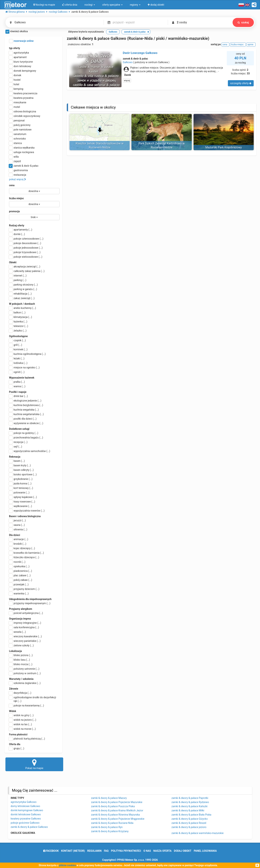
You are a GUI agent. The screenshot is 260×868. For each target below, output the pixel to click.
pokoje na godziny (24, 433)
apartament (18, 57)
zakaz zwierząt (22, 298)
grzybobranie (21, 479)
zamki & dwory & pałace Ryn (107, 827)
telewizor (19, 326)
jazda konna (20, 483)
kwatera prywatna (21, 98)
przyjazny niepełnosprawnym (30, 603)
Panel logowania (205, 851)
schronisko (17, 139)
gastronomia (18, 170)
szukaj (243, 22)
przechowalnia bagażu (26, 438)
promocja (14, 211)
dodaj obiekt (183, 851)
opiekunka (19, 566)
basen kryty (20, 465)
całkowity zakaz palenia (27, 271)
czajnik (17, 340)
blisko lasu (19, 660)
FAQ (106, 851)
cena (12, 185)
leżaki (17, 358)
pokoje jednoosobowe (26, 248)
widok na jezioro (23, 720)
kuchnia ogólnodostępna (27, 354)
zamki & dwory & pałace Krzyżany (110, 831)
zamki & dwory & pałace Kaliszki (190, 806)
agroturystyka (19, 53)
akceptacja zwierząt (25, 267)
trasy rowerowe (22, 502)
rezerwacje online (21, 41)
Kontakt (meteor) (73, 851)
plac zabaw (20, 575)
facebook (51, 851)
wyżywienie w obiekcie (26, 423)
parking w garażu (23, 289)
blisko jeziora (21, 655)
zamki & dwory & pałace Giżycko (190, 819)
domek (15, 75)
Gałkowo (128, 62)
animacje (19, 539)
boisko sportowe (23, 474)
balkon (17, 312)
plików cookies (67, 865)
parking (18, 280)
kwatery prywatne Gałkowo (26, 819)
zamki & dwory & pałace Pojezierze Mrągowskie (118, 819)
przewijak (19, 584)
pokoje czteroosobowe (26, 239)
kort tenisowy (21, 488)
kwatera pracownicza (23, 93)
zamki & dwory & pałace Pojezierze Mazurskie (117, 802)
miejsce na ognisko (24, 368)
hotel (14, 84)
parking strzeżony (23, 285)
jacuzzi (17, 520)
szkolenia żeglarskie (25, 683)
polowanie (19, 493)
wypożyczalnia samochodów (30, 451)
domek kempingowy (23, 71)
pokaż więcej (18, 179)
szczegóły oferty (241, 83)
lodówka (18, 363)
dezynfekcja (20, 693)
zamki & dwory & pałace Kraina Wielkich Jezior (117, 810)
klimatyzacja (20, 317)
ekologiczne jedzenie (25, 401)
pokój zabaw (21, 580)
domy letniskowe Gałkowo (25, 806)
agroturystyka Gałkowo (24, 802)
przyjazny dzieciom (24, 589)
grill (16, 345)
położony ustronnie (24, 669)
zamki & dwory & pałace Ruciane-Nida (112, 823)
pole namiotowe (20, 130)
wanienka (19, 594)
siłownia (18, 529)
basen (17, 461)
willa (14, 157)
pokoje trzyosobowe (25, 252)
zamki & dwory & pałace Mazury (109, 798)
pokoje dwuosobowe (25, 243)
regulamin (94, 851)
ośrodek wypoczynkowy (25, 116)
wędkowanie (20, 506)
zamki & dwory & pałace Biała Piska (191, 815)
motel (15, 107)
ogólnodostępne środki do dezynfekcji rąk (32, 699)
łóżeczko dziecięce (24, 557)
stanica (15, 143)
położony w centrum (25, 673)
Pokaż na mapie (34, 764)
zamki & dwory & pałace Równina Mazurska (115, 815)
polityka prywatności (126, 851)
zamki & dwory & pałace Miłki (188, 810)
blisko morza (21, 664)
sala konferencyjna (24, 627)
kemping (16, 89)
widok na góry (21, 715)
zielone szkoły (21, 645)
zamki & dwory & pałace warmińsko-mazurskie (198, 833)
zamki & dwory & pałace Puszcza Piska (113, 806)
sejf (16, 447)
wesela (17, 632)
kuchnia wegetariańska (26, 414)
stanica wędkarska (22, 148)
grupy (17, 748)
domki (17, 234)
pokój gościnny (20, 125)
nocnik (17, 562)
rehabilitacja (20, 294)
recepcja (18, 442)
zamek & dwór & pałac (24, 166)
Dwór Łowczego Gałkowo (140, 53)
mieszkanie (18, 102)
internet (18, 276)
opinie (251, 45)
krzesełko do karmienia (26, 553)
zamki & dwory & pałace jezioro (189, 827)
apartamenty (21, 230)
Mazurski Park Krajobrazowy (224, 147)
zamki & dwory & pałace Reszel (189, 823)
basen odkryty (21, 470)
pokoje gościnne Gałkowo (25, 823)
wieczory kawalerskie (25, 636)
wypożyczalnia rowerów (27, 511)
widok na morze (22, 729)
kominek (18, 349)
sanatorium (18, 134)
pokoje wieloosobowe (26, 257)
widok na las (20, 724)
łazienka (18, 322)
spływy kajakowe (23, 497)
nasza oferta (162, 851)
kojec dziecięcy (22, 548)
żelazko (18, 331)
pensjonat (17, 121)
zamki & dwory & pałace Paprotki (190, 798)
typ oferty (15, 48)
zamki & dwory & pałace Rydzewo (190, 802)
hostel (15, 80)
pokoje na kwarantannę (26, 706)
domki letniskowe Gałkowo (26, 814)
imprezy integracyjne (25, 623)
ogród (17, 372)
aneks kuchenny (22, 308)
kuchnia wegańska (24, 410)
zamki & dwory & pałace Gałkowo (29, 827)
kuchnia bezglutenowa (26, 405)
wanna (17, 386)
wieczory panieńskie (25, 641)
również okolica (17, 32)
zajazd (15, 161)
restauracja (18, 175)
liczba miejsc (16, 198)
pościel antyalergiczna (26, 613)
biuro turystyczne (21, 62)
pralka (17, 382)
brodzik (18, 544)
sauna (17, 525)
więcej (127, 81)
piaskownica (20, 571)
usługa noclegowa (21, 152)
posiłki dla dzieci (23, 419)
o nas (147, 851)
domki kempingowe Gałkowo (27, 810)
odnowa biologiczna (23, 111)
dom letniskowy (20, 66)
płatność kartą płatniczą (27, 739)
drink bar (18, 396)
